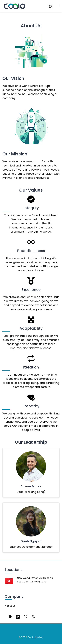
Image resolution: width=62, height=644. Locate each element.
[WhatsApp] (34, 617)
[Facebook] (10, 617)
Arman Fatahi (31, 486)
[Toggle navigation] (58, 6)
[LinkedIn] (18, 617)
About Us (10, 606)
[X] (26, 617)
